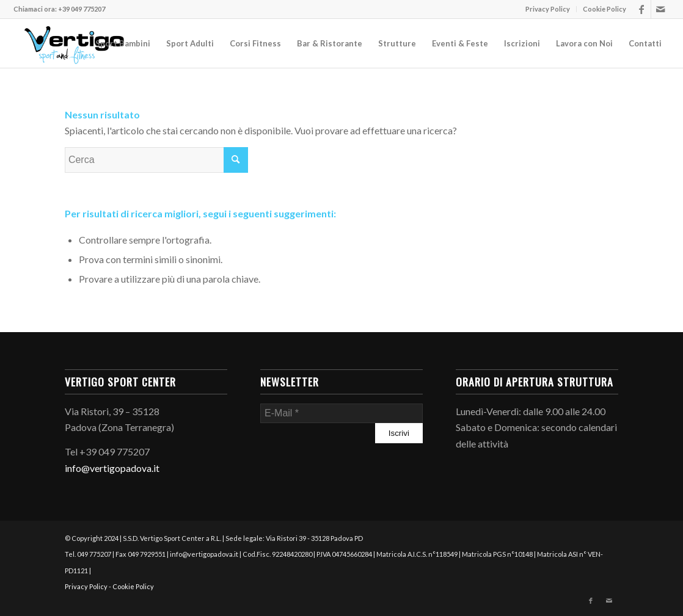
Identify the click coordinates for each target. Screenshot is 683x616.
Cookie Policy (604, 9)
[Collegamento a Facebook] (642, 9)
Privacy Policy (548, 9)
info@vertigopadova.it (112, 468)
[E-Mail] (341, 413)
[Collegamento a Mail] (660, 9)
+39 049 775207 (82, 9)
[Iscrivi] (399, 433)
